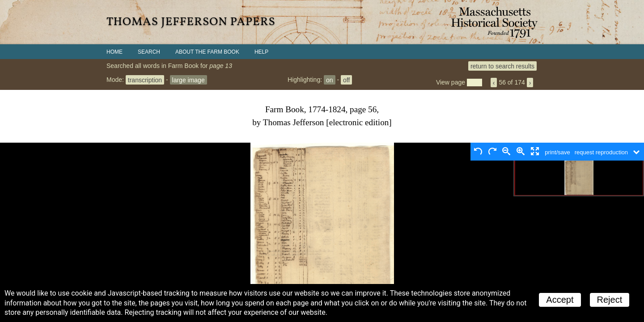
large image (189, 80)
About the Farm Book (207, 52)
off (346, 80)
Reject (610, 300)
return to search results (502, 66)
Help (261, 52)
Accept (560, 300)
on (330, 80)
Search (149, 52)
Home (114, 52)
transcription (145, 80)
